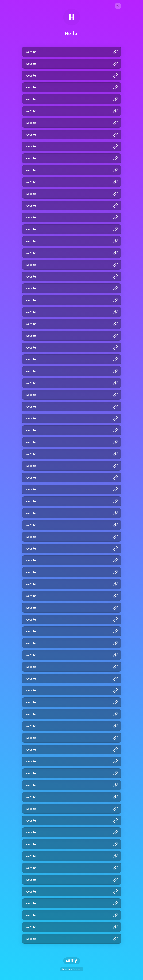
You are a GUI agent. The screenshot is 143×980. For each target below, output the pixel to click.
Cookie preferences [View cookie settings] (72, 969)
